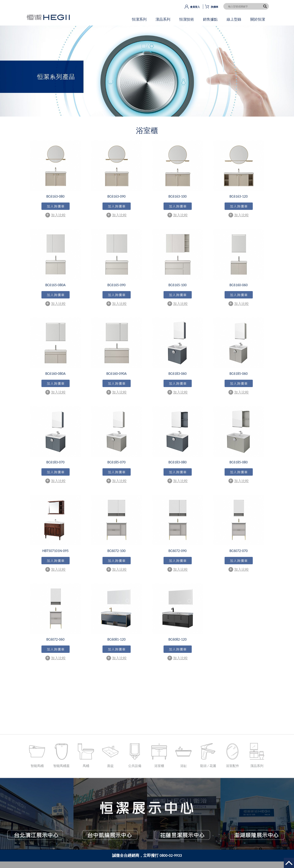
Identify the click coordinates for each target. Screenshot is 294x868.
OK (147, 75)
